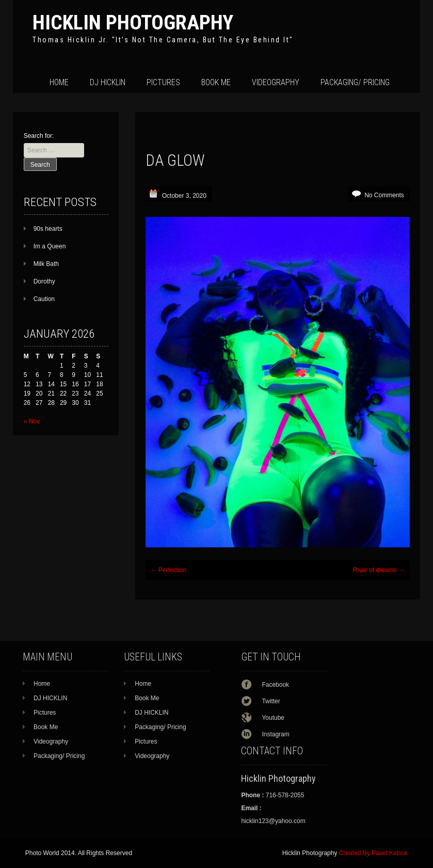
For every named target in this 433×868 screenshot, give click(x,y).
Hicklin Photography (133, 22)
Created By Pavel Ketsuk (373, 853)
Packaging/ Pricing (355, 82)
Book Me (216, 82)
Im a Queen (50, 246)
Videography (276, 82)
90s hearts (48, 229)
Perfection (169, 570)
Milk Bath (46, 264)
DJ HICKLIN (108, 82)
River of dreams (379, 570)
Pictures (163, 82)
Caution (44, 299)
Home (59, 82)
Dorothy (44, 281)
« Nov (32, 421)
